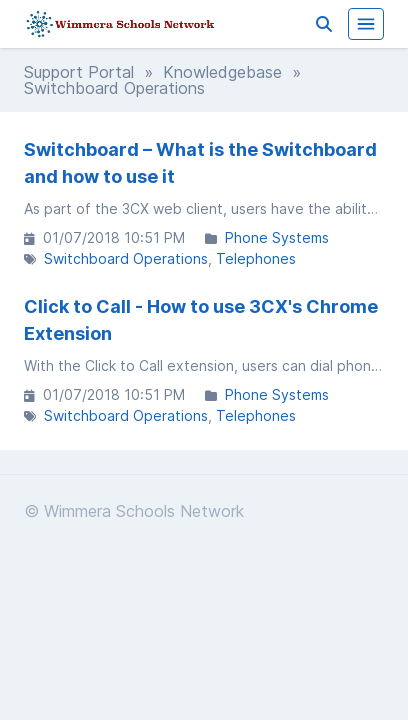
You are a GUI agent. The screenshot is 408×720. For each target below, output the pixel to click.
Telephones (256, 258)
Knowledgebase (222, 72)
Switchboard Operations (126, 258)
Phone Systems (277, 237)
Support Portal (79, 72)
